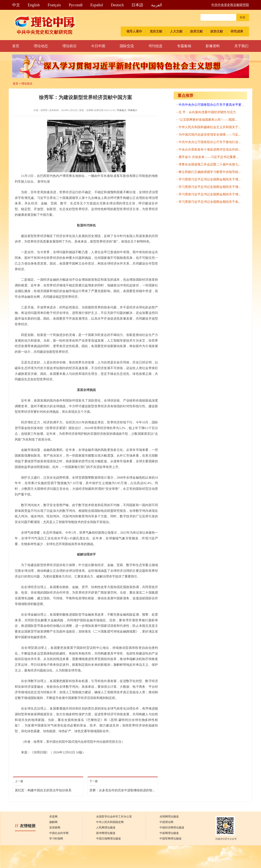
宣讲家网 (55, 828)
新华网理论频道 (106, 833)
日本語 (137, 5)
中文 (16, 5)
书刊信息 (155, 46)
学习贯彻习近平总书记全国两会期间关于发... (210, 202)
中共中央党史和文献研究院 (230, 5)
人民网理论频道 (106, 828)
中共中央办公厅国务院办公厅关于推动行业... (210, 142)
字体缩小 (132, 110)
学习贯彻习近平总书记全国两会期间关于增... (210, 179)
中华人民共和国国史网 (110, 822)
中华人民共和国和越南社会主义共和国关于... (210, 127)
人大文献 (176, 31)
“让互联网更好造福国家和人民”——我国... (208, 120)
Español (97, 5)
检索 (243, 17)
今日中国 (98, 46)
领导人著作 (134, 31)
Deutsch (117, 5)
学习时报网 (56, 839)
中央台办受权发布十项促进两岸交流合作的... (210, 149)
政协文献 (217, 31)
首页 (16, 46)
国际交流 (127, 46)
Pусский (76, 5)
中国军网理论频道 (171, 839)
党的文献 (156, 31)
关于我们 (241, 46)
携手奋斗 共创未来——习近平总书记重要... (208, 157)
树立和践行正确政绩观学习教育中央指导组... (210, 172)
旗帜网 (53, 822)
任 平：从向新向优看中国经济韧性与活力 (207, 112)
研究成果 (237, 31)
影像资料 (213, 46)
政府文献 (196, 31)
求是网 (53, 817)
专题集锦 (184, 46)
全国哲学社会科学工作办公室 (114, 817)
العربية (157, 5)
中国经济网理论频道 (172, 828)
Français (54, 5)
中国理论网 (166, 822)
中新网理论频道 (169, 833)
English (34, 5)
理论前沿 (69, 46)
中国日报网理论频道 (109, 839)
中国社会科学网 (59, 833)
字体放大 (121, 110)
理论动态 (41, 46)
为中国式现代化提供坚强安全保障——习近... (210, 135)
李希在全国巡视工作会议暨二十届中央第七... (210, 164)
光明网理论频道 (169, 817)
